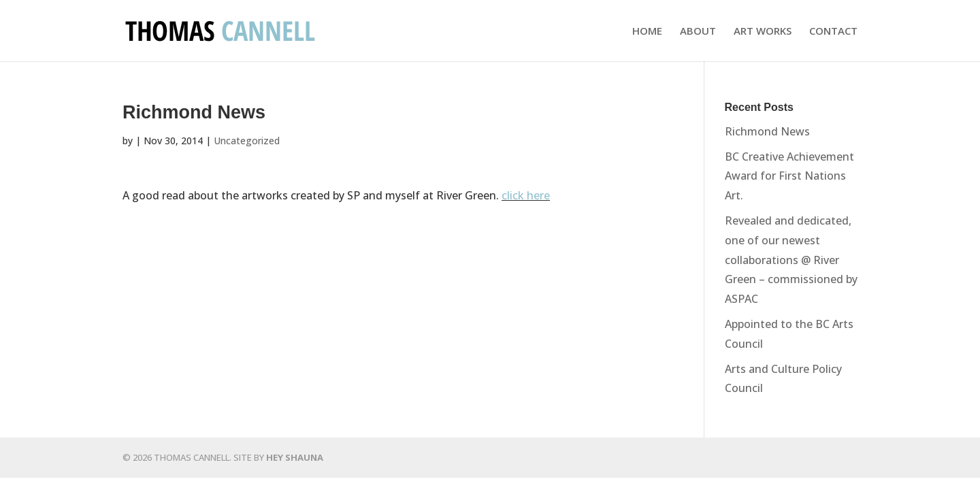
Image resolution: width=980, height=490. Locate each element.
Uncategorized (247, 141)
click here (526, 195)
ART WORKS (763, 32)
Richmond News (767, 131)
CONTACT (833, 32)
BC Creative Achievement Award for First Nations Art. (789, 176)
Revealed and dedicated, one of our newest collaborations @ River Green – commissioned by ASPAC (791, 260)
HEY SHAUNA (295, 457)
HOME (647, 32)
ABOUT (698, 32)
